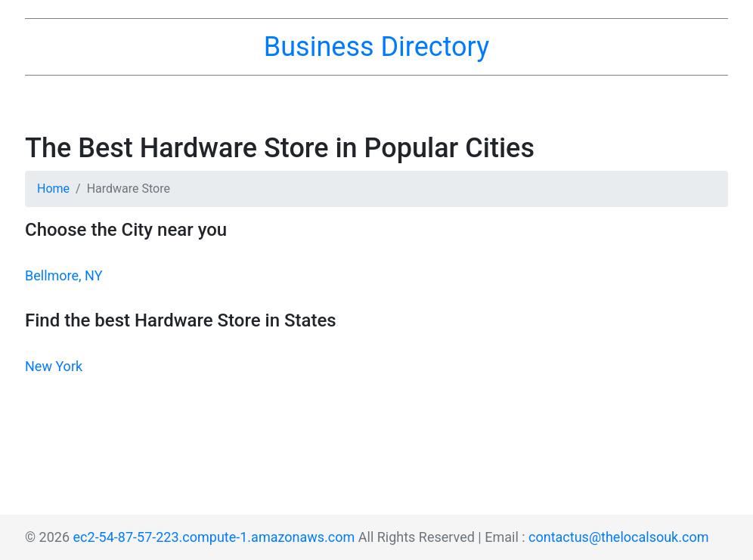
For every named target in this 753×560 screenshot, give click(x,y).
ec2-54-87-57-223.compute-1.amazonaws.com (214, 537)
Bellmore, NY (64, 275)
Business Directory (376, 47)
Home (53, 189)
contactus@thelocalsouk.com (618, 537)
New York (54, 366)
